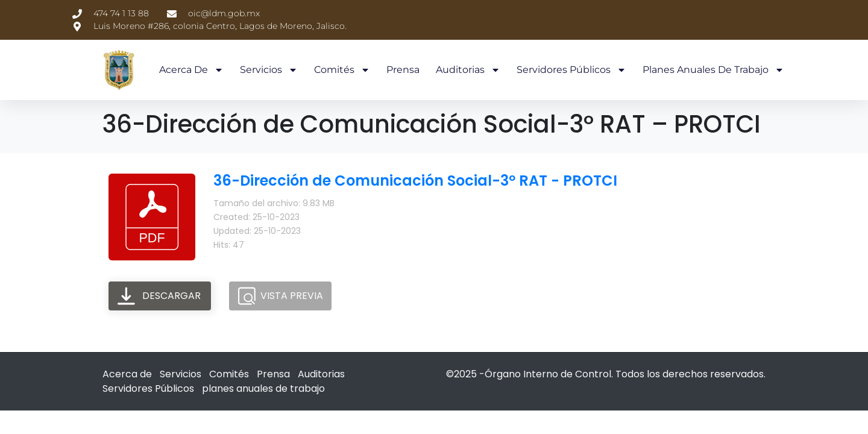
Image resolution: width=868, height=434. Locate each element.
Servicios (269, 70)
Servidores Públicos (571, 70)
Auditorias (468, 70)
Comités (342, 70)
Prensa (403, 70)
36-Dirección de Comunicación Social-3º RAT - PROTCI (415, 181)
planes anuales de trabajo (713, 70)
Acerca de (191, 70)
